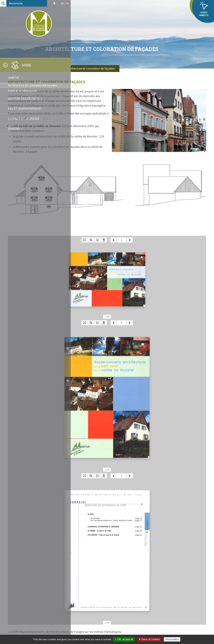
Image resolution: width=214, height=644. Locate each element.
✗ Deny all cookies (149, 639)
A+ (63, 3)
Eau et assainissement (25, 108)
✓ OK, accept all (124, 639)
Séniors (14, 129)
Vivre (104, 68)
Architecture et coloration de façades (32, 85)
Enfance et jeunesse (24, 118)
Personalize (172, 639)
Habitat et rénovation (22, 91)
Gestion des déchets (24, 98)
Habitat (14, 78)
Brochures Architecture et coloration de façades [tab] (122, 500)
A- (68, 3)
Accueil (86, 68)
